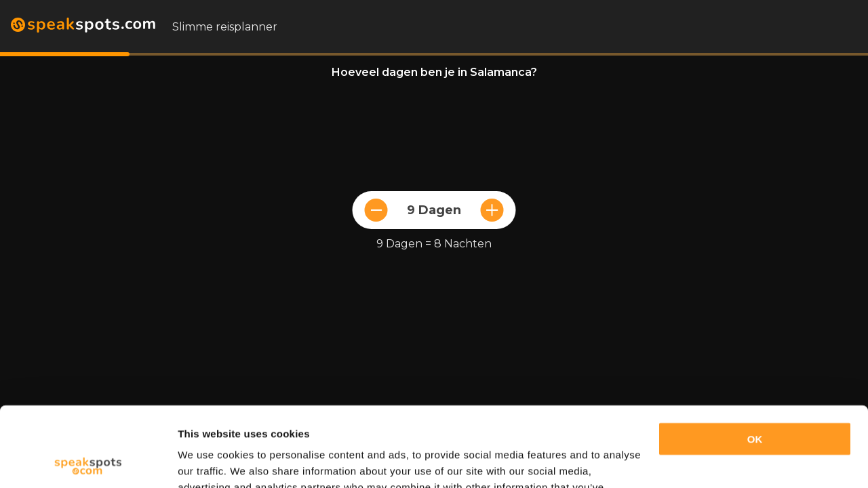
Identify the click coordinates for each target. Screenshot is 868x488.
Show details (209, 461)
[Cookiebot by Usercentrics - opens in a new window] (88, 462)
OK (755, 360)
